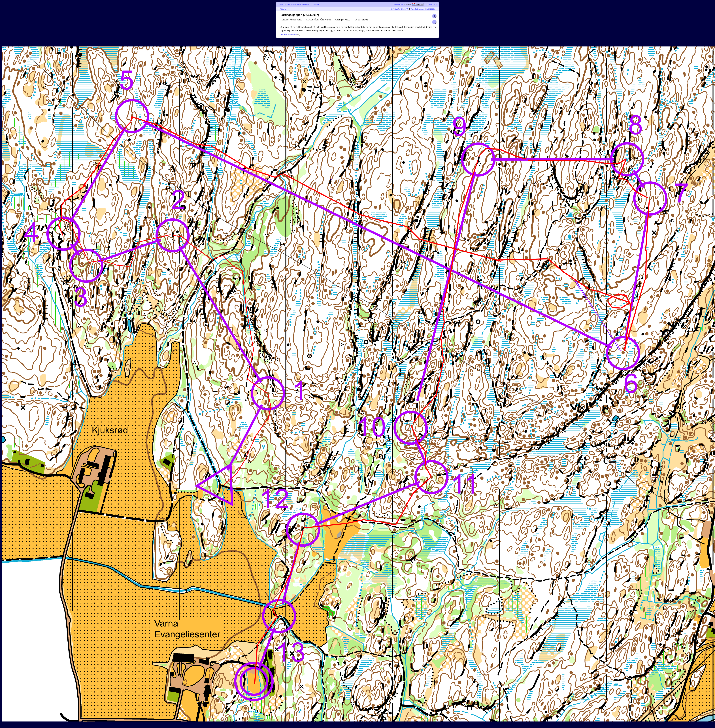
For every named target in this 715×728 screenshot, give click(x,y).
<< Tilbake (282, 9)
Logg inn (316, 4)
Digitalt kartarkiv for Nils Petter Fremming (294, 4)
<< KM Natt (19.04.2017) (398, 9)
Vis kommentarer (289, 35)
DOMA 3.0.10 (432, 4)
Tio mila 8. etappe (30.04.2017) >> (424, 9)
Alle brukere (398, 4)
